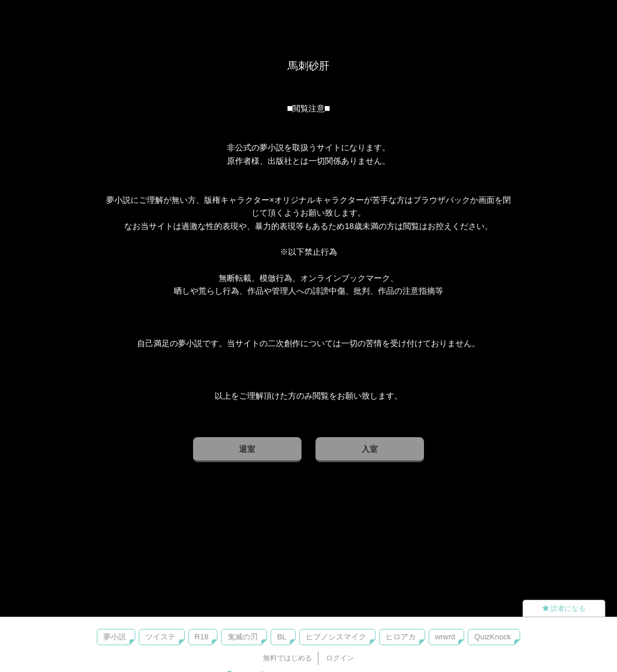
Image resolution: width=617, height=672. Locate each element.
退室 (247, 449)
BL (282, 637)
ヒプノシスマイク (336, 637)
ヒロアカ (401, 637)
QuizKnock (492, 637)
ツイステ (160, 637)
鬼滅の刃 (243, 637)
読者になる (564, 608)
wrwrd (445, 637)
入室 (370, 449)
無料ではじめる (288, 658)
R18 (202, 637)
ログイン (340, 658)
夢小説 (115, 637)
